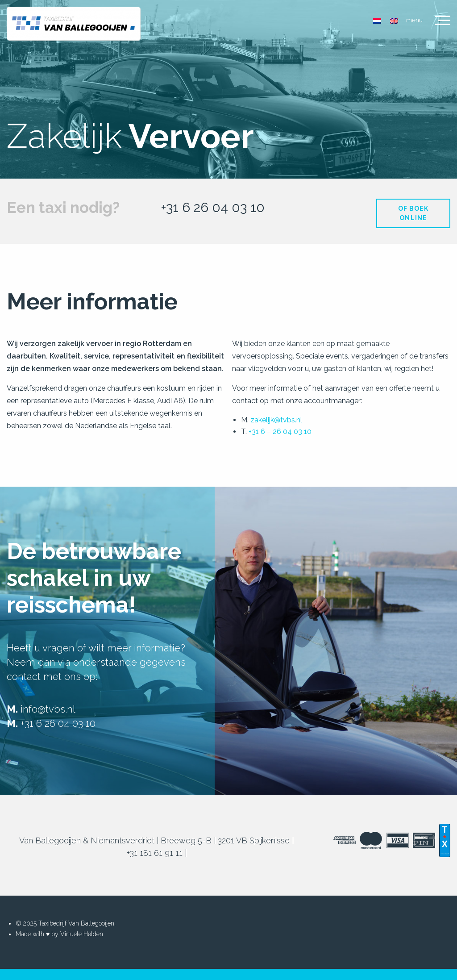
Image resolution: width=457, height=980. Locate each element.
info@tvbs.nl (48, 709)
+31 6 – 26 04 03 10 (280, 432)
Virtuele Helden (82, 934)
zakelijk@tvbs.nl (276, 420)
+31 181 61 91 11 (155, 853)
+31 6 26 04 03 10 (213, 207)
